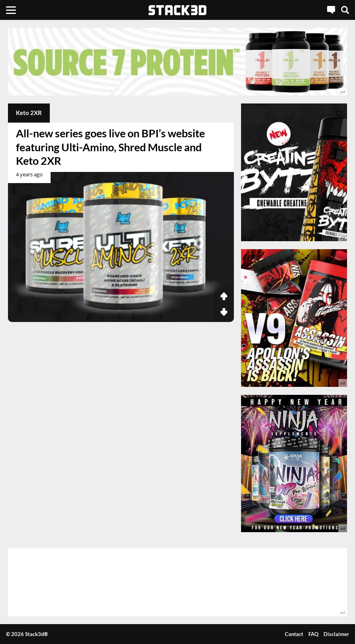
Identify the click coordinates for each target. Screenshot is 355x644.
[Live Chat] (331, 10)
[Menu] (11, 10)
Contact (294, 634)
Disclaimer (336, 634)
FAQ (313, 634)
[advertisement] (177, 62)
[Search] (345, 10)
